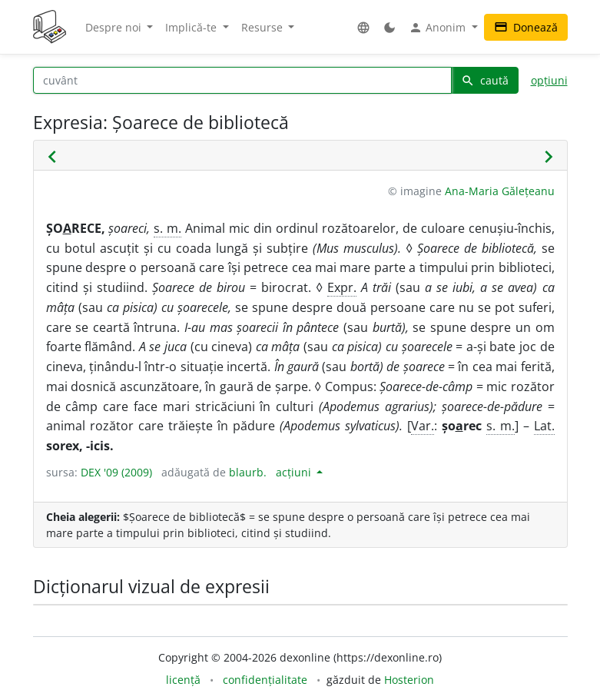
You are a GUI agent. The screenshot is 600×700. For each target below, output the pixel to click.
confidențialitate (265, 680)
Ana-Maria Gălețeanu (500, 191)
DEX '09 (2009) (116, 472)
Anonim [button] (439, 28)
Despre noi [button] (115, 27)
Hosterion (409, 680)
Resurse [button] (264, 27)
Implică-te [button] (192, 27)
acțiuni (295, 472)
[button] (363, 27)
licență (183, 680)
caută (485, 80)
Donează (526, 27)
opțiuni (549, 80)
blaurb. (248, 472)
